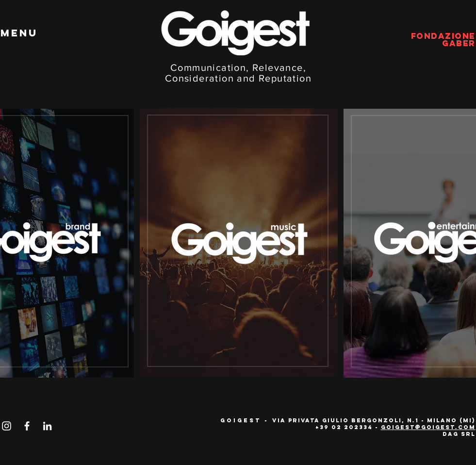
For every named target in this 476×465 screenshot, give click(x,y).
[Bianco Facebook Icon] (27, 426)
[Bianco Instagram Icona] (7, 426)
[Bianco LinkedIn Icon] (47, 426)
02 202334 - (356, 427)
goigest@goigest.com (428, 427)
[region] (238, 241)
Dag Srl (459, 434)
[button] (19, 33)
